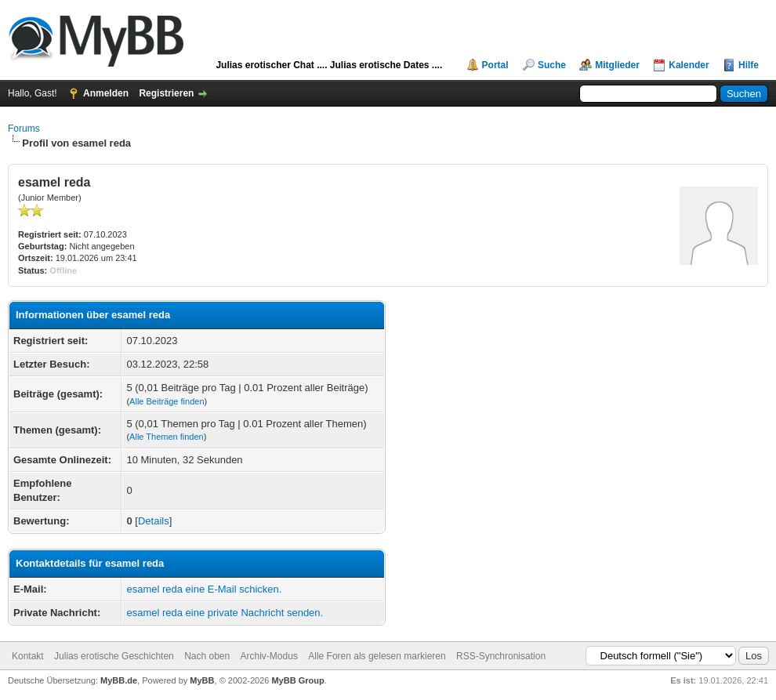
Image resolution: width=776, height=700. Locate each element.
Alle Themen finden (167, 437)
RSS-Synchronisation (501, 656)
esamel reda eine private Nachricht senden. (225, 613)
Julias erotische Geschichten (114, 656)
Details (154, 521)
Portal (495, 65)
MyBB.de (119, 680)
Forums (24, 129)
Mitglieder (617, 65)
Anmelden (106, 93)
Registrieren (166, 93)
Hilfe (749, 65)
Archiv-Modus (269, 656)
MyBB (202, 680)
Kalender (689, 65)
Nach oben (207, 656)
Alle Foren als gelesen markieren (377, 656)
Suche (552, 65)
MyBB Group (297, 680)
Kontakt (28, 656)
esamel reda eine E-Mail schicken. (204, 589)
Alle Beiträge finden (167, 401)
